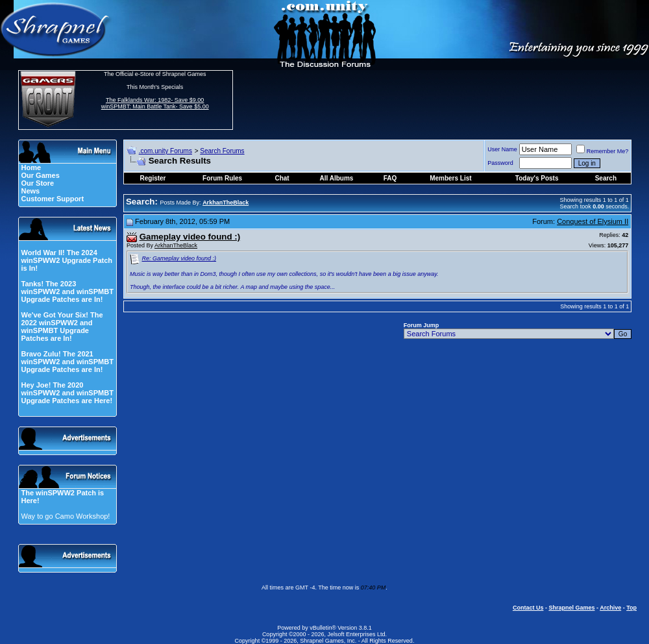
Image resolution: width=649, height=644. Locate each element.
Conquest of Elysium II (593, 221)
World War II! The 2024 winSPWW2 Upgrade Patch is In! (67, 260)
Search (606, 178)
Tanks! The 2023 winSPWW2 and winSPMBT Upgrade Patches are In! (67, 291)
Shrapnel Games (571, 608)
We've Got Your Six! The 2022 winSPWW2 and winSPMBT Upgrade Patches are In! (62, 327)
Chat (282, 178)
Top (631, 608)
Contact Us (528, 608)
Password (500, 163)
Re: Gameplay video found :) (179, 258)
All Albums (337, 178)
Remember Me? (603, 151)
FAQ (390, 178)
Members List (450, 178)
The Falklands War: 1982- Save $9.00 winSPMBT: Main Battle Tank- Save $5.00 (155, 103)
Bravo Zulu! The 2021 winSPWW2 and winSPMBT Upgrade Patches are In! (67, 362)
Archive (610, 608)
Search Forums (222, 151)
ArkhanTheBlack (176, 245)
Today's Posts (537, 178)
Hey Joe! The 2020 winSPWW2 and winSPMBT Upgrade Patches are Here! (67, 393)
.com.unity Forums (165, 151)
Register (153, 178)
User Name (502, 149)
